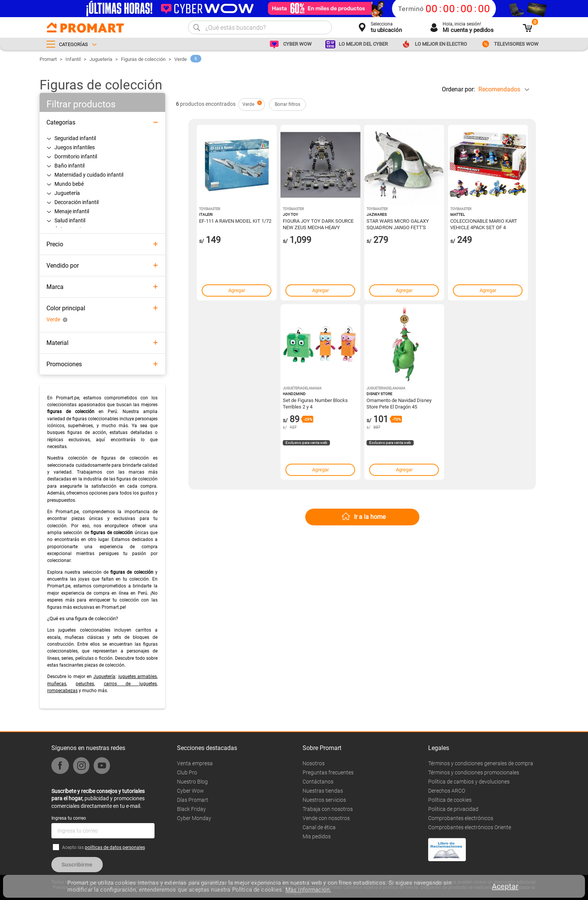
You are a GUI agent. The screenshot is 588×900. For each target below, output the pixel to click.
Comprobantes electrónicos (461, 818)
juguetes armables (138, 677)
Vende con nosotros (326, 818)
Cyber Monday (194, 818)
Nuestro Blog (192, 782)
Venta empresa (195, 763)
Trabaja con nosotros (328, 809)
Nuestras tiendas (323, 791)
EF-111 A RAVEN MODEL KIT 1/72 (235, 221)
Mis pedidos (317, 836)
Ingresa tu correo (69, 818)
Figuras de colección (143, 59)
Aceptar (505, 886)
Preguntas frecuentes (328, 772)
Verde (181, 59)
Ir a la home (370, 517)
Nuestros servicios (324, 800)
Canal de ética (319, 827)
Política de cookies (450, 800)
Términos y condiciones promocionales (474, 772)
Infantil (73, 59)
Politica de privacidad (453, 809)
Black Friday (191, 809)
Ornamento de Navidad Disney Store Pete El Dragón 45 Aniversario (399, 403)
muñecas (57, 684)
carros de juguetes (131, 684)
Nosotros (314, 763)
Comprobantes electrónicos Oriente (470, 827)
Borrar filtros (288, 104)
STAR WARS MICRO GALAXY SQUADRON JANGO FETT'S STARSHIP (398, 224)
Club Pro (187, 772)
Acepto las (104, 847)
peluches (85, 684)
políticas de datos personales (115, 847)
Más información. (308, 890)
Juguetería (101, 59)
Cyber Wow (190, 791)
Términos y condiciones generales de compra (481, 763)
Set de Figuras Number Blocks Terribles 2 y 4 (315, 403)
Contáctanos (318, 782)
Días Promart (193, 800)
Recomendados (499, 89)
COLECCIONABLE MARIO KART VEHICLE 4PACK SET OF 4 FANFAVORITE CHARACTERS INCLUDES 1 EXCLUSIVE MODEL (485, 224)
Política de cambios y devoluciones (469, 782)
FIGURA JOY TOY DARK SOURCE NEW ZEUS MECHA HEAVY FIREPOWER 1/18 (318, 224)
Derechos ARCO (447, 791)
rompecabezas (62, 691)
